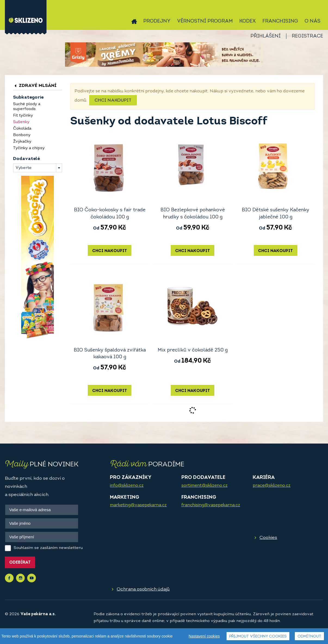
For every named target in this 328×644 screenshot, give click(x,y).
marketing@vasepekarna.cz (138, 505)
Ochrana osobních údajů (143, 589)
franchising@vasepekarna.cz (211, 505)
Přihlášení (266, 36)
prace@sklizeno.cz (272, 486)
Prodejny (157, 21)
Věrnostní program (205, 21)
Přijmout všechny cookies (258, 637)
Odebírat (20, 563)
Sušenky (21, 122)
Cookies (268, 538)
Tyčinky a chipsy (29, 148)
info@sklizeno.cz (127, 486)
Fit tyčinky (23, 116)
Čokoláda (22, 129)
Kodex (248, 21)
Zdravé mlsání (35, 86)
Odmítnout (309, 637)
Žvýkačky (22, 142)
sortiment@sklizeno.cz (205, 486)
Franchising (280, 21)
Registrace (307, 36)
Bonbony (22, 135)
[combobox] (38, 168)
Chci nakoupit (113, 100)
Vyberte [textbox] (24, 168)
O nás (312, 21)
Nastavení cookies (204, 636)
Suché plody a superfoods (27, 107)
